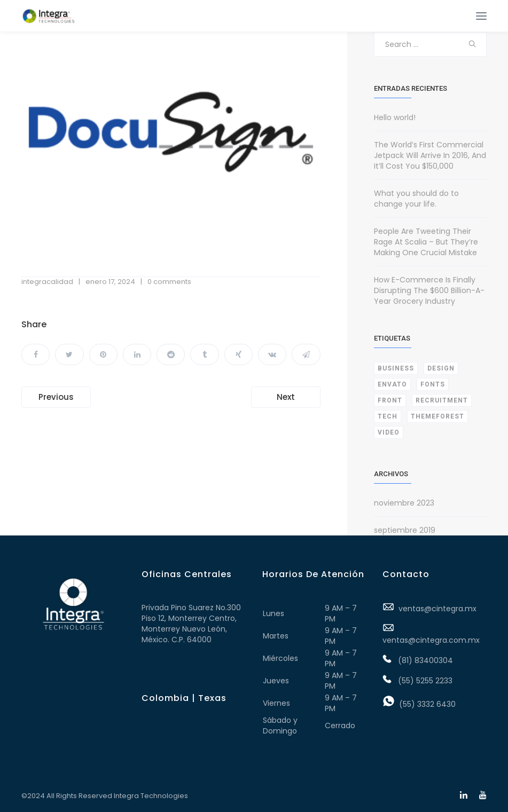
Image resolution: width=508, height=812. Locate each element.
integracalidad (47, 282)
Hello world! (395, 117)
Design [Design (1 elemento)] (441, 368)
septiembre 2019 (405, 530)
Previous (56, 397)
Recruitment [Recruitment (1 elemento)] (442, 400)
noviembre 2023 (404, 503)
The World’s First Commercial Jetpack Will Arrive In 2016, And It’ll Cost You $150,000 (430, 155)
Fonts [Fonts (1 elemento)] (433, 384)
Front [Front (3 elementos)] (390, 400)
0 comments (169, 282)
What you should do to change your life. (416, 199)
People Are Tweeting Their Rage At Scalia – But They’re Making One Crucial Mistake (426, 242)
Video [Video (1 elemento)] (389, 432)
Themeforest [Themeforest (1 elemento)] (437, 416)
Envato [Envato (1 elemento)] (392, 384)
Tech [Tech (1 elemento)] (388, 416)
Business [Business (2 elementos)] (396, 368)
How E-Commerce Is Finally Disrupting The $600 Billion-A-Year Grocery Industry (429, 290)
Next (286, 397)
